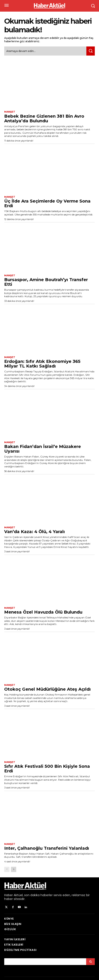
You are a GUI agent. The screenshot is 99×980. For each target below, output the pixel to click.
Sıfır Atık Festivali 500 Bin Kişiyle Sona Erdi (47, 769)
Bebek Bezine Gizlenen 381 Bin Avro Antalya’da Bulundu (44, 118)
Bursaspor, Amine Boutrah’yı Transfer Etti (46, 282)
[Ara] (91, 51)
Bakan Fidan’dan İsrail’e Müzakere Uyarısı (43, 449)
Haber (9, 895)
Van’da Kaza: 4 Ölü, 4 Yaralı (35, 532)
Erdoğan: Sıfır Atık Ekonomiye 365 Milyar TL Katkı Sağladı (42, 364)
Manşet (10, 112)
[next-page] (14, 869)
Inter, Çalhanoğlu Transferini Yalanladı (47, 848)
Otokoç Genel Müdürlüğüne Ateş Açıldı (47, 689)
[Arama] (90, 962)
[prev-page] (7, 869)
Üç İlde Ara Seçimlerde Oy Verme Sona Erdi (47, 203)
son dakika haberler (38, 895)
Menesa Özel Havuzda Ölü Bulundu (43, 612)
